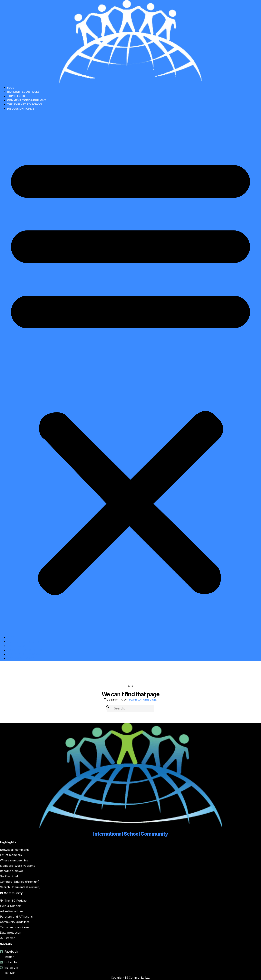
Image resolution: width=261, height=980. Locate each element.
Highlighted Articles (23, 92)
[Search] (108, 707)
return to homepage (142, 700)
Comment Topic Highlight (27, 100)
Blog (11, 88)
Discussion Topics (21, 109)
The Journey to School (25, 104)
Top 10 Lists (16, 96)
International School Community (130, 834)
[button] (130, 373)
